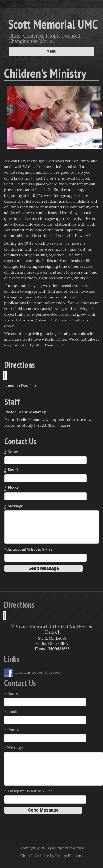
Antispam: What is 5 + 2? (28, 791)
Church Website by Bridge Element (51, 856)
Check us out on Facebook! (33, 673)
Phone (12, 488)
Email (11, 470)
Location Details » (20, 386)
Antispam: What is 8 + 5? (28, 549)
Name (11, 452)
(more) (64, 425)
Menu (51, 51)
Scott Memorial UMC (53, 24)
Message (14, 506)
